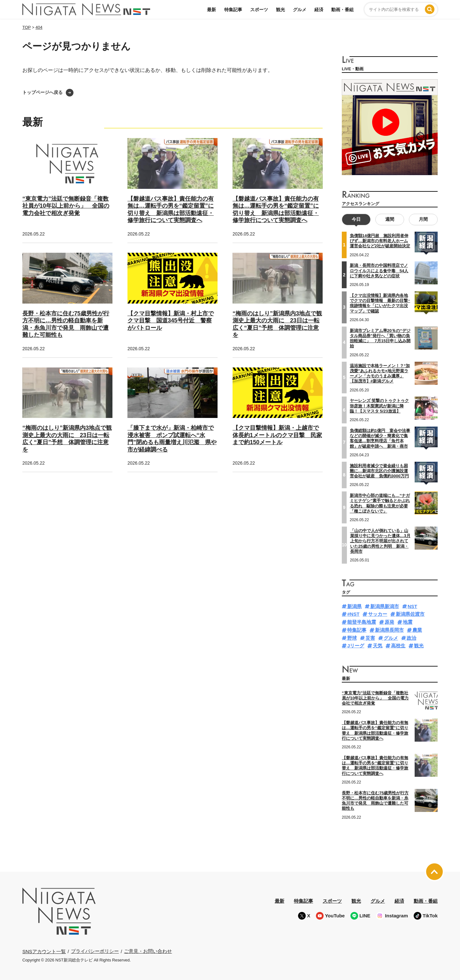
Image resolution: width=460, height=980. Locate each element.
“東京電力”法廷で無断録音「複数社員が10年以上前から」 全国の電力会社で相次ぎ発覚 (66, 206)
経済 (319, 10)
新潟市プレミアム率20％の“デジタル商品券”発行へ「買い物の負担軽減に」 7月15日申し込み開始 (380, 338)
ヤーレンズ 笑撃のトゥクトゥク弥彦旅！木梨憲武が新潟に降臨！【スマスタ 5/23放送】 (379, 406)
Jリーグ (356, 646)
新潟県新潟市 (385, 606)
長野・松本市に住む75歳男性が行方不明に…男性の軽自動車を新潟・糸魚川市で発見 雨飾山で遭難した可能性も (375, 800)
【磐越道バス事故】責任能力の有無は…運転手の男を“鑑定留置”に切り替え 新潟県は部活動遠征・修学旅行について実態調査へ (375, 730)
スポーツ (259, 10)
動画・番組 (342, 10)
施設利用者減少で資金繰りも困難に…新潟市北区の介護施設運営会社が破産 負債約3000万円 (379, 471)
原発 (389, 622)
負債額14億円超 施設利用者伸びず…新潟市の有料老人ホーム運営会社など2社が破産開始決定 (380, 241)
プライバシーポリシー (95, 951)
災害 (370, 638)
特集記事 (233, 10)
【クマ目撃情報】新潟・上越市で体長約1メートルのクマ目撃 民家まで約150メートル (277, 435)
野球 (352, 638)
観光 (280, 10)
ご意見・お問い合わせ (148, 951)
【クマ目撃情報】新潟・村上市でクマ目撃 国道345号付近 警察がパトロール (171, 321)
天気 (378, 646)
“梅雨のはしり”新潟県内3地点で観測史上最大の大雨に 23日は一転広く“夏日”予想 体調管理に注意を (67, 439)
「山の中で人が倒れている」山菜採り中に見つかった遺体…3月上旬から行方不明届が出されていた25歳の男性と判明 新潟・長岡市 (380, 541)
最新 (211, 10)
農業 (417, 630)
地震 (408, 622)
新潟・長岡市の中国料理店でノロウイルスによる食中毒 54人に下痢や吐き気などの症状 (379, 271)
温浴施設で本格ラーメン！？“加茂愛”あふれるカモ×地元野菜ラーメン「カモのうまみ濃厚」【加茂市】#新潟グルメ (380, 373)
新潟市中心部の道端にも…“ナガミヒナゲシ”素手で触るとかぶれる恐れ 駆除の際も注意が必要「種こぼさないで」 (380, 503)
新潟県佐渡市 (410, 614)
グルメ (300, 10)
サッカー (378, 614)
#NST (353, 614)
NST (412, 606)
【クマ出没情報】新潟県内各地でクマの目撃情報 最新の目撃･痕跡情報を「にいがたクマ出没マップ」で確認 (380, 303)
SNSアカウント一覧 (44, 951)
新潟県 (354, 606)
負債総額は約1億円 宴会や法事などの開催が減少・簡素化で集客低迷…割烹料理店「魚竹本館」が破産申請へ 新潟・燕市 (380, 438)
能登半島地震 (362, 622)
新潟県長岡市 (389, 630)
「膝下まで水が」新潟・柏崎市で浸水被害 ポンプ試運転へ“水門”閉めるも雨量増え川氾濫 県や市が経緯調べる (172, 439)
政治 (411, 638)
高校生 (398, 646)
